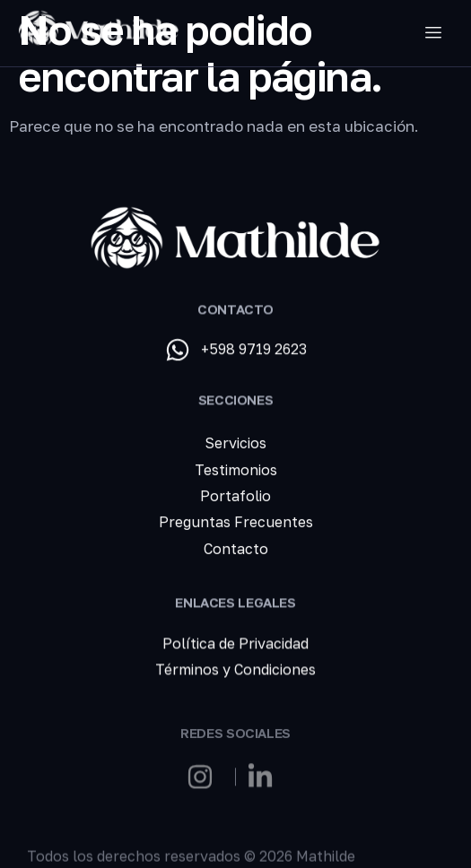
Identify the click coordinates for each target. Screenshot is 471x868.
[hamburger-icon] (433, 33)
